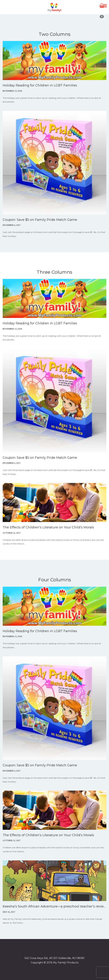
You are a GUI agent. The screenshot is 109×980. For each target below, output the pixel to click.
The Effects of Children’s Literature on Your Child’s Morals (48, 527)
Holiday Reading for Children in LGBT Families (40, 85)
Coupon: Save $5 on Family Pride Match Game (40, 220)
